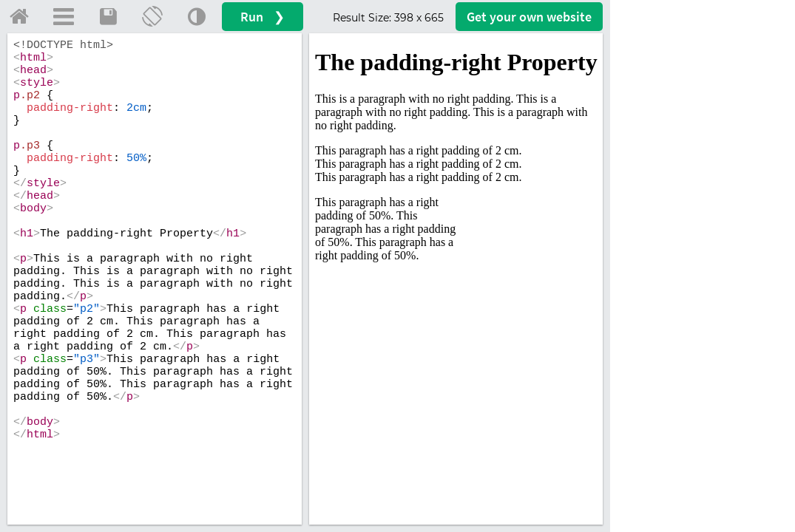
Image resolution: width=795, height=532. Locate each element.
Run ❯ (263, 17)
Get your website (529, 17)
